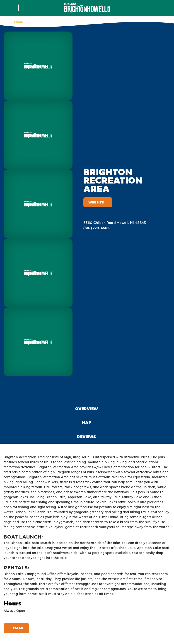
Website (98, 202)
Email (16, 628)
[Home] (87, 8)
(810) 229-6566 (97, 228)
